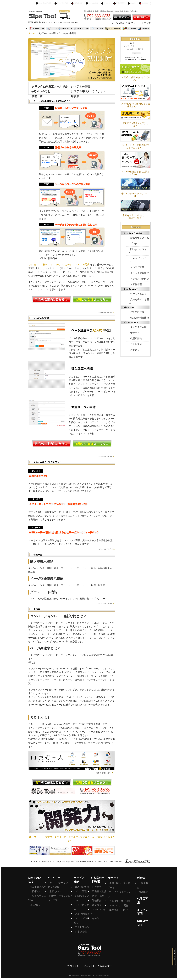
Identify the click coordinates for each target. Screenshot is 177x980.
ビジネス (97, 887)
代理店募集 (136, 338)
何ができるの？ (138, 294)
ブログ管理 (81, 891)
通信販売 (97, 900)
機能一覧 (37, 96)
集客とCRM (55, 891)
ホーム (32, 33)
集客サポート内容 (119, 910)
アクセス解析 (82, 927)
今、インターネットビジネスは (136, 195)
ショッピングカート (62, 264)
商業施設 (97, 905)
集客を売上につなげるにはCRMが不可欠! (136, 217)
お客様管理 (136, 284)
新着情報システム (140, 238)
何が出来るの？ (38, 887)
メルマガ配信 (83, 264)
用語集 (75, 96)
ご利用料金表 (137, 312)
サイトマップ (144, 23)
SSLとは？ (35, 905)
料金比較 (143, 892)
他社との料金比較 (140, 318)
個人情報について (125, 23)
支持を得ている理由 (139, 301)
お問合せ (135, 350)
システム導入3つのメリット (88, 91)
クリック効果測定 (140, 273)
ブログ (134, 244)
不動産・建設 (99, 891)
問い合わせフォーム (139, 251)
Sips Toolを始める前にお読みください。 (136, 173)
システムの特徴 (81, 86)
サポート (135, 333)
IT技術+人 (35, 891)
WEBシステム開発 (119, 905)
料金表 (141, 878)
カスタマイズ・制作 (120, 901)
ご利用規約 (136, 344)
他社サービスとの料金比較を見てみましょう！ (136, 146)
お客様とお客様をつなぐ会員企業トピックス (136, 105)
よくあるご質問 (138, 327)
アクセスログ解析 (38, 264)
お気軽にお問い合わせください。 (136, 79)
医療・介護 (98, 896)
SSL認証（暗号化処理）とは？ (136, 125)
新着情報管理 (82, 887)
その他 (96, 918)
